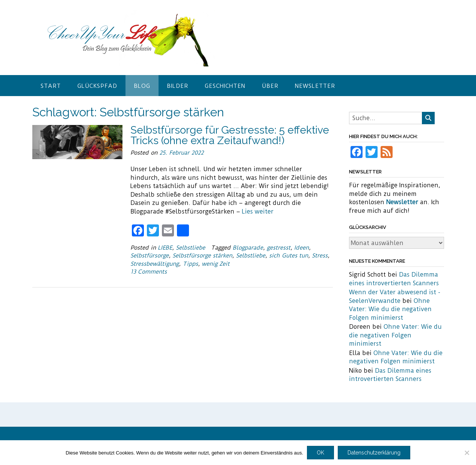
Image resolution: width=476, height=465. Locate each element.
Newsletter (315, 86)
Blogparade (248, 248)
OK (320, 453)
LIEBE (165, 248)
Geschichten (225, 86)
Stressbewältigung (155, 264)
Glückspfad (97, 86)
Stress (320, 256)
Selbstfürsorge (150, 256)
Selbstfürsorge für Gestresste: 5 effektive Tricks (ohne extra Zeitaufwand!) (230, 135)
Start (51, 86)
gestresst (279, 248)
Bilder (178, 86)
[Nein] (467, 453)
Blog (142, 86)
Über (270, 86)
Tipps (190, 264)
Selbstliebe (190, 248)
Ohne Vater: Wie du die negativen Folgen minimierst (390, 309)
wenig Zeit (216, 264)
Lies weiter (258, 211)
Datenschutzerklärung (374, 453)
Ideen (301, 248)
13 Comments (149, 272)
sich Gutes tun (289, 256)
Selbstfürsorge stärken (202, 256)
